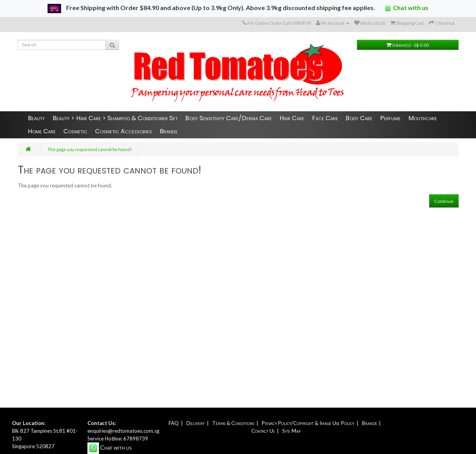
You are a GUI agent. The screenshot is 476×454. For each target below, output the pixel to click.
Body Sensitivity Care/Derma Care (229, 118)
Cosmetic (75, 131)
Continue (444, 201)
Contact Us (263, 431)
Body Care (359, 118)
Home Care (42, 131)
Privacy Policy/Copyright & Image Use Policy (308, 423)
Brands (169, 131)
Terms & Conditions (233, 423)
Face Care (325, 118)
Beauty (36, 118)
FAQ (174, 423)
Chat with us (406, 8)
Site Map (291, 431)
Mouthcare (423, 118)
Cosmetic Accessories (124, 131)
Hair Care (292, 118)
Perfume (390, 118)
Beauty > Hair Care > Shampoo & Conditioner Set (115, 118)
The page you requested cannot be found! (90, 149)
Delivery (195, 423)
